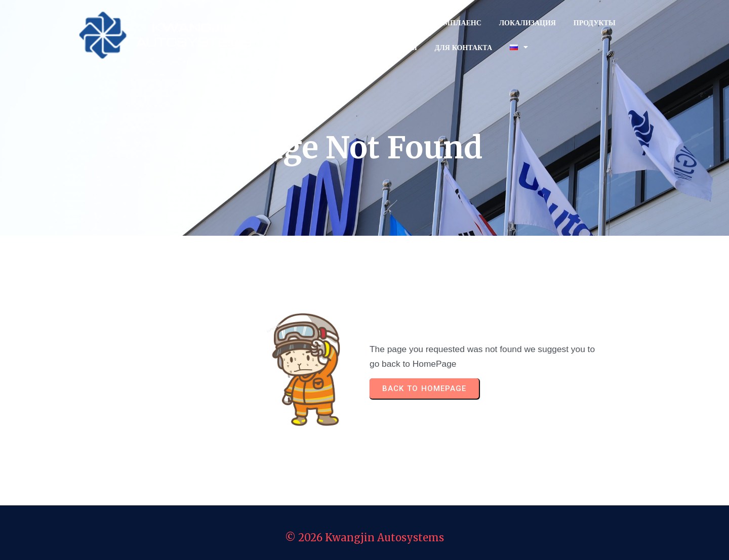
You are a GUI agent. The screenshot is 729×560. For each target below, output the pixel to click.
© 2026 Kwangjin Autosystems (364, 537)
